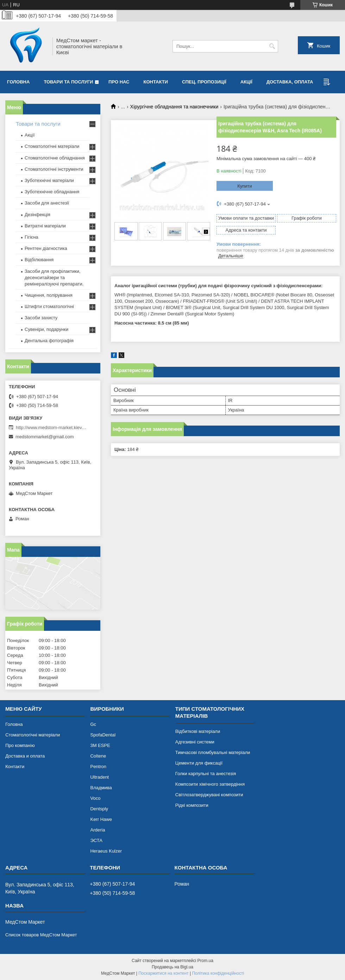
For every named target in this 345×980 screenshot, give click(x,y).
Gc (93, 724)
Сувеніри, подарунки (46, 329)
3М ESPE (100, 745)
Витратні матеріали (45, 226)
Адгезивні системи (195, 742)
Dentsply (99, 809)
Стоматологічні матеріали (52, 146)
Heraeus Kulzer (106, 851)
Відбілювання (39, 260)
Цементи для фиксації (199, 763)
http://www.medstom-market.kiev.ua (51, 428)
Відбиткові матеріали (198, 731)
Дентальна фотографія (49, 341)
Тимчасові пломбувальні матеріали (213, 752)
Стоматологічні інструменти (54, 169)
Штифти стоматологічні (49, 306)
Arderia (98, 830)
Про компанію (20, 745)
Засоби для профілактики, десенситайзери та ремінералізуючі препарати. (54, 278)
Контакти (156, 82)
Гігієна (32, 237)
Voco (95, 798)
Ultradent (99, 777)
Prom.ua (205, 961)
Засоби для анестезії (47, 203)
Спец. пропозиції (204, 82)
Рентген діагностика (46, 248)
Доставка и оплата (25, 756)
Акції (246, 82)
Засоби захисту (41, 318)
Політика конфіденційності (218, 973)
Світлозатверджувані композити (209, 795)
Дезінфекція (37, 215)
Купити (245, 186)
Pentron (98, 767)
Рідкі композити (192, 805)
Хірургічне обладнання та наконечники (174, 107)
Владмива (101, 788)
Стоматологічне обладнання (55, 158)
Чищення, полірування (49, 295)
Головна (18, 82)
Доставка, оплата (290, 82)
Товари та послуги (68, 82)
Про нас (119, 82)
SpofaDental (103, 735)
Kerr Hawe (101, 819)
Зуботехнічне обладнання (52, 192)
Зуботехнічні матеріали (49, 180)
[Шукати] (272, 46)
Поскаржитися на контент (163, 973)
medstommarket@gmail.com (45, 437)
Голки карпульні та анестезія (206, 774)
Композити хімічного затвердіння (210, 784)
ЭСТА (96, 840)
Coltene (98, 756)
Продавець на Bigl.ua (172, 967)
